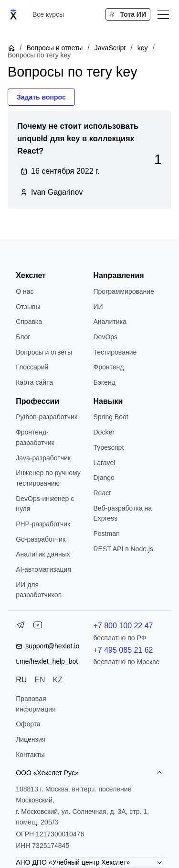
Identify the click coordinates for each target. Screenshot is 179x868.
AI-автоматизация (43, 569)
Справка (29, 322)
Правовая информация (36, 704)
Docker (104, 432)
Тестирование (115, 352)
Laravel (105, 463)
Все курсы (48, 14)
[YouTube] (38, 627)
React (102, 493)
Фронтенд (109, 367)
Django (104, 478)
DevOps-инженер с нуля (45, 504)
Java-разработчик (43, 458)
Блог (23, 337)
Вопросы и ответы (54, 48)
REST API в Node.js (123, 549)
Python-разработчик (47, 417)
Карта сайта (34, 382)
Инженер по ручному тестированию (48, 478)
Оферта (28, 724)
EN (40, 680)
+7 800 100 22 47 (123, 626)
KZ (58, 680)
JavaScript (110, 48)
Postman (107, 534)
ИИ (98, 307)
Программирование (124, 291)
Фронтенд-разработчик (35, 437)
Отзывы (28, 307)
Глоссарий (32, 367)
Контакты (30, 755)
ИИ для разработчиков (39, 590)
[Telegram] (21, 627)
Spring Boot (111, 417)
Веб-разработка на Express (123, 513)
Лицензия (31, 739)
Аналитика (110, 322)
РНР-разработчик (43, 524)
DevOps (106, 337)
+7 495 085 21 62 (123, 650)
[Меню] (163, 14)
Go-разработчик (41, 539)
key (143, 48)
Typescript (109, 447)
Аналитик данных (43, 554)
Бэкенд (105, 382)
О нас (25, 291)
